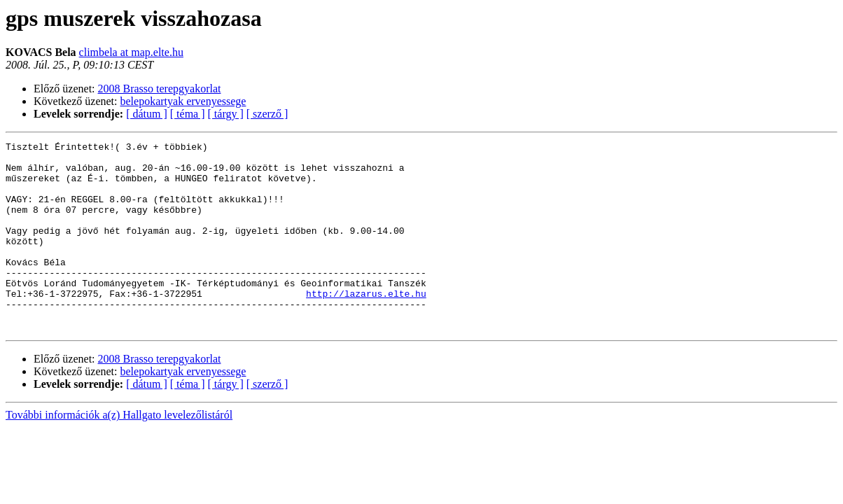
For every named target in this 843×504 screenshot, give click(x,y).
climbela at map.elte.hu (131, 52)
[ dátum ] (147, 114)
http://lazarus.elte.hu (366, 325)
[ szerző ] (267, 114)
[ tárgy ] (226, 114)
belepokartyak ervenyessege (183, 101)
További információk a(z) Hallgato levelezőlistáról (119, 453)
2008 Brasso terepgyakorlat (160, 89)
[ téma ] (188, 114)
